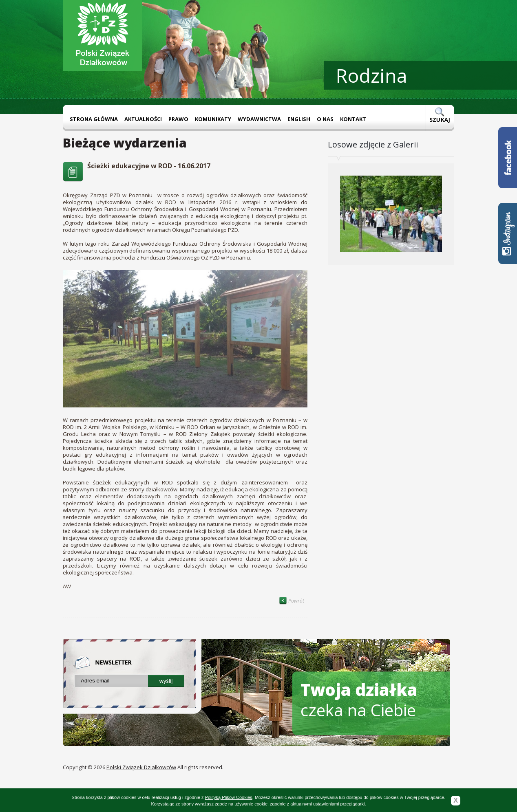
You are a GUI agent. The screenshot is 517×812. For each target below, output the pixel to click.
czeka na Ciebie (359, 700)
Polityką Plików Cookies (229, 797)
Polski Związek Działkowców (141, 767)
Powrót (292, 601)
